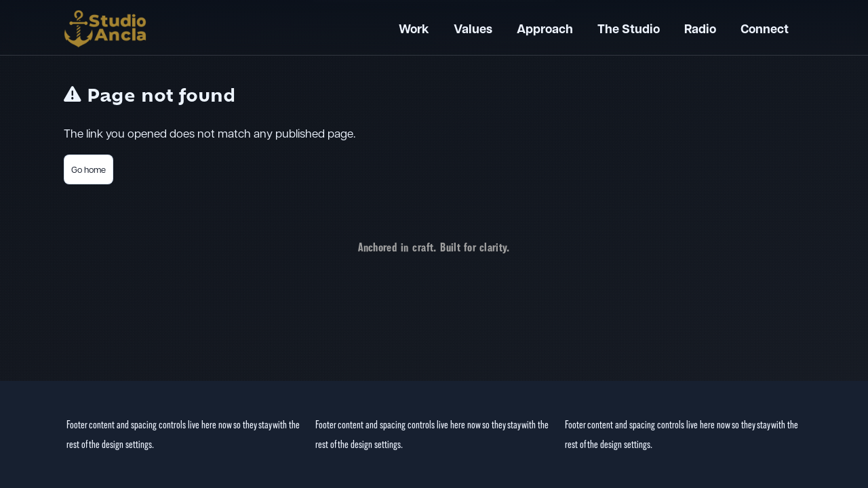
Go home (88, 169)
